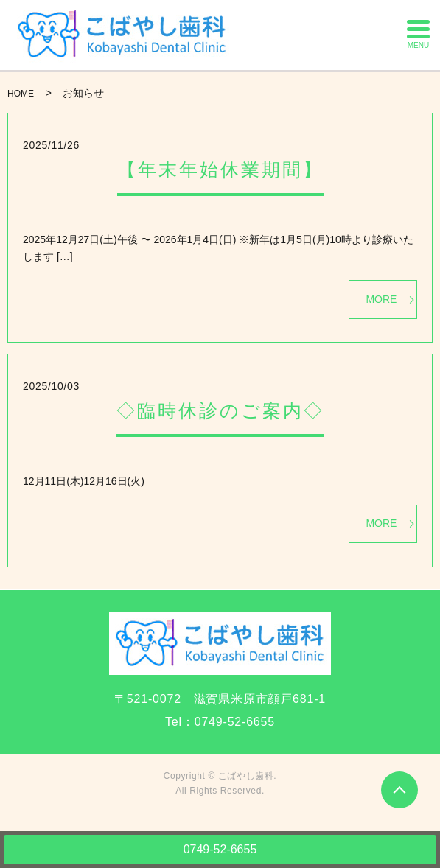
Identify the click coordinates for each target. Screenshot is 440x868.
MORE (381, 299)
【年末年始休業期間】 (220, 169)
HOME (21, 94)
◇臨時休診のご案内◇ (220, 410)
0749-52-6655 (220, 849)
